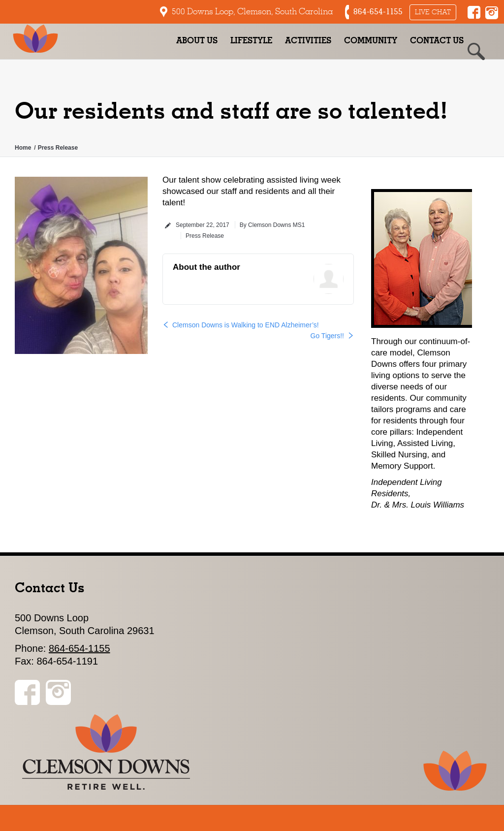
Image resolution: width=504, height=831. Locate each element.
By (272, 225)
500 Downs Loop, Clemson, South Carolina (252, 12)
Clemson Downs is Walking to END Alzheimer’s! (246, 325)
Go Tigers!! (327, 336)
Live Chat (433, 12)
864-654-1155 (79, 648)
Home (23, 148)
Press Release (58, 148)
